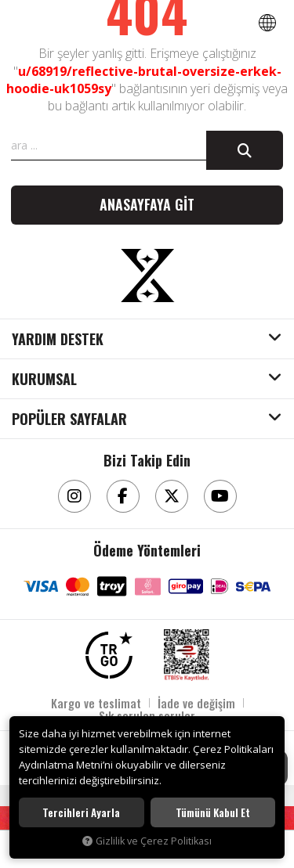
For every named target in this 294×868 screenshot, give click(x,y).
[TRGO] (109, 655)
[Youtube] (220, 496)
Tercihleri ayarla (81, 812)
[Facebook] (123, 496)
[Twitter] (172, 496)
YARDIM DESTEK (58, 340)
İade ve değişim (196, 703)
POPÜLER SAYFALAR (69, 420)
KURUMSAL (44, 380)
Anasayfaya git (147, 204)
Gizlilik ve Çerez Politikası (147, 841)
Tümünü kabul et (213, 812)
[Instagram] (74, 496)
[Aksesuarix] (147, 276)
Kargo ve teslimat (96, 703)
